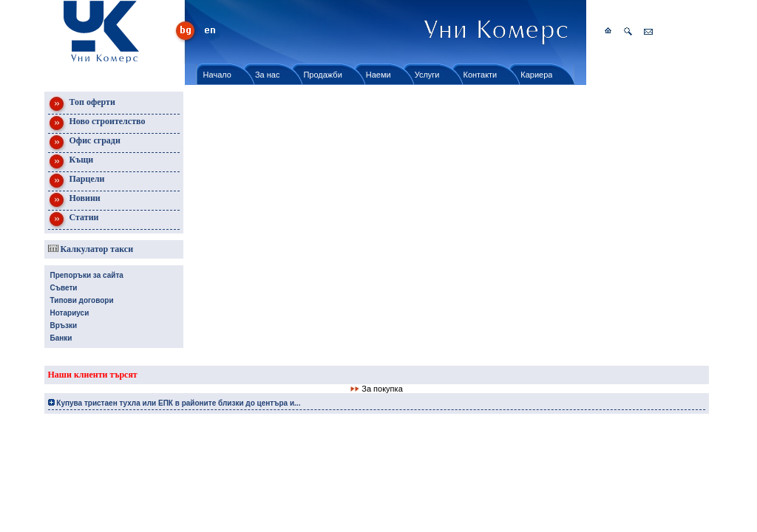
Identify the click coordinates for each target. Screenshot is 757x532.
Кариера (536, 75)
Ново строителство (97, 124)
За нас (268, 75)
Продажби (322, 75)
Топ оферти (82, 105)
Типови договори (82, 300)
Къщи (71, 162)
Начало (217, 75)
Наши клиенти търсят (93, 375)
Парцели (77, 181)
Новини (74, 201)
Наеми (378, 75)
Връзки (64, 325)
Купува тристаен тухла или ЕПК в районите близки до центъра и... (174, 403)
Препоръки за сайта (87, 275)
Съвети (64, 288)
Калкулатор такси (91, 249)
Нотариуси (70, 313)
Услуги (427, 75)
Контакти (481, 75)
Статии (74, 220)
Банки (61, 338)
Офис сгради (84, 143)
